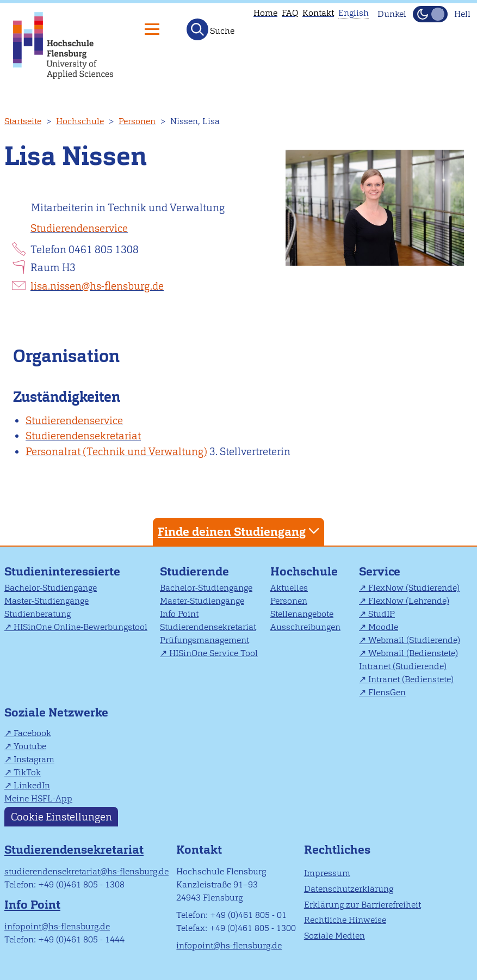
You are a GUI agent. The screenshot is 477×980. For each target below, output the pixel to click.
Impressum (327, 873)
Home (265, 13)
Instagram (34, 759)
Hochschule (80, 121)
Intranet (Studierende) (403, 666)
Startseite (23, 121)
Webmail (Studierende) (414, 640)
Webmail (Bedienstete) (413, 653)
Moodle (383, 627)
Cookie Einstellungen (61, 817)
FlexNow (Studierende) (414, 588)
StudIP (382, 614)
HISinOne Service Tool (213, 653)
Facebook (32, 733)
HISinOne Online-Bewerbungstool (80, 627)
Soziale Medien (334, 936)
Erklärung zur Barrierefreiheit (363, 905)
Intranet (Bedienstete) (411, 679)
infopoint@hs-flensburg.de (57, 926)
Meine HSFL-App (38, 798)
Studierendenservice (79, 228)
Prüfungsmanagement (205, 640)
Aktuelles (289, 588)
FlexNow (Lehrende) (409, 601)
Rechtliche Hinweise (345, 920)
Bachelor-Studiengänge (51, 588)
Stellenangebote (302, 614)
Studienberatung (38, 614)
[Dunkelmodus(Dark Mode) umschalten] (430, 14)
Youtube (30, 746)
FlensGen (387, 692)
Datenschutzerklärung (349, 889)
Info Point (179, 614)
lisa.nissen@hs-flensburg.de (97, 286)
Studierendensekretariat (83, 436)
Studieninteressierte (62, 571)
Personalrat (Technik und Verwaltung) (116, 452)
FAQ (290, 13)
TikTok (27, 772)
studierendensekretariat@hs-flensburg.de (86, 871)
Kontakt (318, 13)
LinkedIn (32, 785)
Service (380, 571)
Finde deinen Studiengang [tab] (240, 531)
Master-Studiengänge (47, 601)
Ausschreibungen (305, 627)
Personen (137, 121)
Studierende (194, 571)
